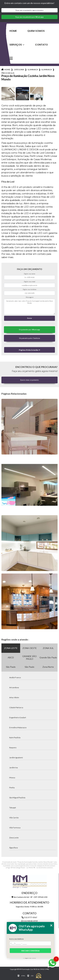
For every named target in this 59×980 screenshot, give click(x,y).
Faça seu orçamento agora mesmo (29, 10)
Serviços (16, 45)
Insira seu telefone (16, 939)
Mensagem (30, 297)
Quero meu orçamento (29, 380)
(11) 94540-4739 (29, 921)
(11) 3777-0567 (29, 917)
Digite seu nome (30, 274)
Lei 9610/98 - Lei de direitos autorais (40, 868)
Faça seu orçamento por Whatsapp (29, 17)
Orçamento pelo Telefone (30, 338)
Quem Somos (36, 31)
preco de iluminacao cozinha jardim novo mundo (8, 73)
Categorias (19, 70)
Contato (41, 45)
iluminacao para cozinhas (33, 70)
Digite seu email (30, 282)
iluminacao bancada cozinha (47, 70)
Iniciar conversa (30, 951)
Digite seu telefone (30, 289)
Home (13, 31)
